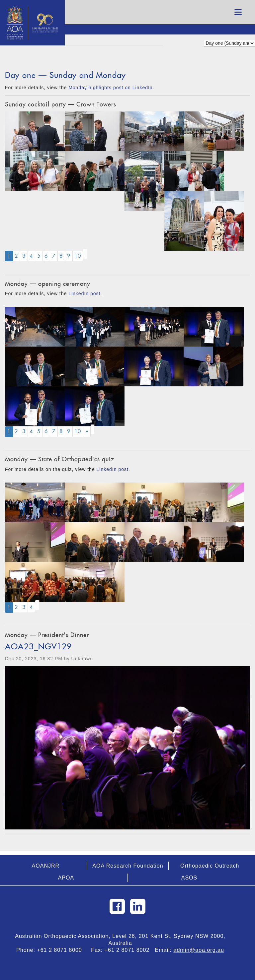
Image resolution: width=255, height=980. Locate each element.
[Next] (87, 432)
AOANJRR (46, 866)
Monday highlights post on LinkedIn (110, 88)
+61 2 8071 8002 (130, 950)
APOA (66, 878)
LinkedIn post (84, 294)
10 (78, 256)
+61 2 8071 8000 (62, 950)
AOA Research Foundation (128, 866)
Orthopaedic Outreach (210, 866)
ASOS (189, 878)
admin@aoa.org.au (199, 950)
